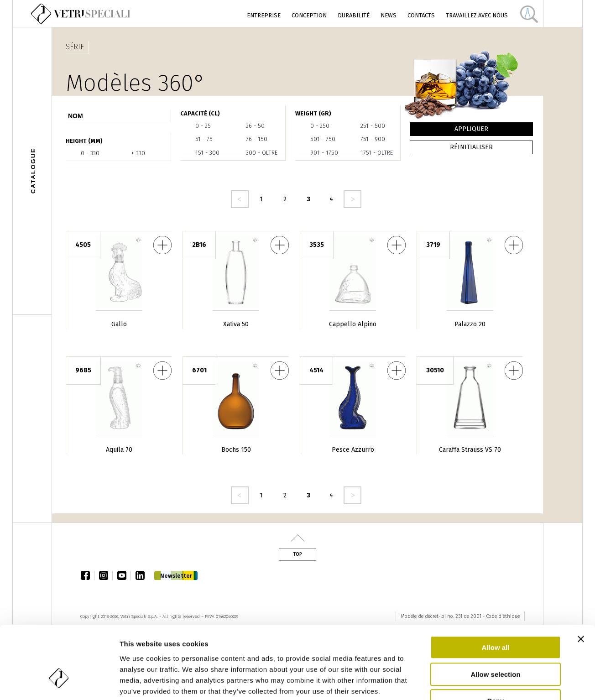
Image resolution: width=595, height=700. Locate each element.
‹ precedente (240, 199)
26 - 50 (255, 126)
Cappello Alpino (353, 324)
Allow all (496, 588)
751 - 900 (373, 139)
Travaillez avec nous (477, 15)
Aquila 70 (119, 450)
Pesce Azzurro (353, 450)
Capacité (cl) (200, 113)
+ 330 (138, 153)
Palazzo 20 (470, 324)
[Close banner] (581, 580)
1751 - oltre (377, 153)
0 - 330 (90, 153)
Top (297, 554)
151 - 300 (207, 153)
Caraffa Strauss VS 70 (470, 450)
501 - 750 (323, 139)
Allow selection (495, 615)
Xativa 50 (236, 324)
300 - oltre (262, 153)
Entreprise (264, 15)
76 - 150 (257, 139)
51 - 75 (204, 139)
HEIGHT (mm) (84, 141)
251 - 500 (373, 126)
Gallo (119, 324)
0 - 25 (203, 126)
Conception (309, 15)
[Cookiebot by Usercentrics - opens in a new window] (59, 682)
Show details (479, 682)
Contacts (421, 15)
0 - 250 (320, 126)
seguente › (352, 199)
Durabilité (354, 15)
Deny (496, 642)
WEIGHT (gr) (313, 113)
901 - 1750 (324, 153)
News (389, 15)
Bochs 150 (236, 450)
